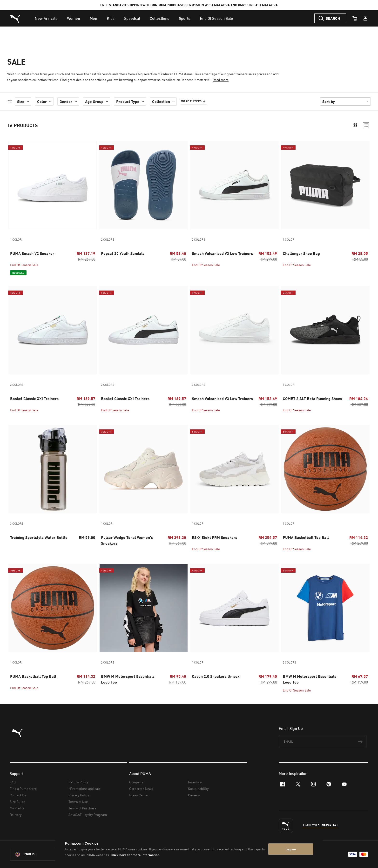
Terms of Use (78, 802)
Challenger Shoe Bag (301, 253)
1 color (16, 240)
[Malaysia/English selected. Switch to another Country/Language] (37, 854)
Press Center (139, 795)
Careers (194, 795)
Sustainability (198, 789)
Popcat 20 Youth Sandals (123, 253)
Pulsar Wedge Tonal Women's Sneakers (127, 540)
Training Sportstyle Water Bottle (39, 537)
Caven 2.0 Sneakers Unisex (216, 676)
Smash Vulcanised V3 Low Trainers (222, 253)
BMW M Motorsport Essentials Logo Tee (128, 679)
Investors (195, 782)
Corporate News (141, 789)
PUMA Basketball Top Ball (306, 537)
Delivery (16, 815)
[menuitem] (46, 18)
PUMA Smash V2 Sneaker (32, 253)
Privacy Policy (79, 795)
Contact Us (18, 795)
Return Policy (78, 782)
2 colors (108, 240)
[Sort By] (345, 102)
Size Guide (17, 802)
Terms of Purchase (82, 808)
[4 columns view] (366, 125)
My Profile (17, 808)
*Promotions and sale (84, 789)
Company (136, 782)
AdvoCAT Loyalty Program (88, 815)
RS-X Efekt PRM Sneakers (215, 537)
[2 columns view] (355, 125)
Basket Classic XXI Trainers (34, 398)
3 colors (17, 524)
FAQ (13, 782)
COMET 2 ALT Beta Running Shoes (312, 398)
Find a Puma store (23, 789)
